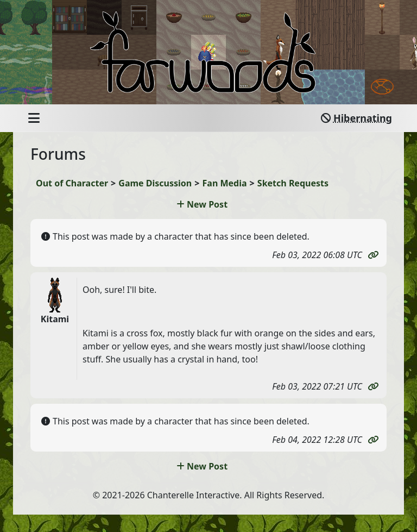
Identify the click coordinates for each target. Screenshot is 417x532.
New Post (202, 204)
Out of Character (72, 183)
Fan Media (225, 183)
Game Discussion (155, 183)
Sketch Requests (293, 183)
